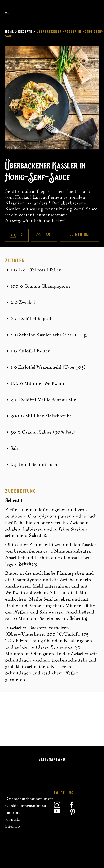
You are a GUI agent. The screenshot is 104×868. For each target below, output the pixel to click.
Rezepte (25, 32)
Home (10, 32)
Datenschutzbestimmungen (30, 799)
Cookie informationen (26, 805)
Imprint (12, 812)
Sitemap (13, 826)
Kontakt (13, 819)
